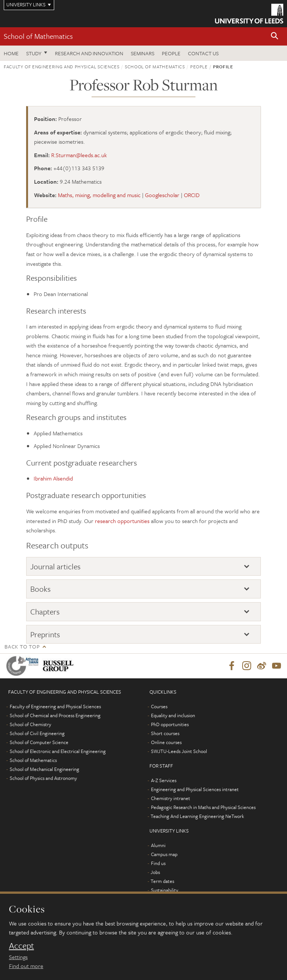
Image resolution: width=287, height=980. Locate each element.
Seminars (143, 53)
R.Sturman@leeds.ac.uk (79, 155)
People (171, 53)
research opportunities (122, 521)
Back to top (22, 646)
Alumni (158, 845)
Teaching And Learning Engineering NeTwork (197, 816)
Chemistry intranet (171, 798)
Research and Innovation (89, 53)
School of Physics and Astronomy (43, 778)
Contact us (203, 53)
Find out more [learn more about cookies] (26, 966)
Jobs (155, 872)
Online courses (166, 742)
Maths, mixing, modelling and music (99, 195)
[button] (275, 36)
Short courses (165, 733)
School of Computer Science (39, 742)
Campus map (164, 854)
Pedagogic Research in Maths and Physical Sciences (203, 807)
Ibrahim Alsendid (53, 478)
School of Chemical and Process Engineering (55, 715)
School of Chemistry (30, 724)
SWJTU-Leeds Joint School (179, 751)
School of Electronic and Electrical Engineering (58, 751)
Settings (18, 957)
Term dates (162, 881)
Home (11, 53)
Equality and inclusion (173, 715)
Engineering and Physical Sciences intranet (195, 789)
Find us (158, 863)
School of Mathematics (38, 36)
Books (41, 589)
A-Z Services (164, 780)
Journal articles (55, 566)
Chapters (45, 612)
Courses (159, 706)
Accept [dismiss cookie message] (21, 946)
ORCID (192, 195)
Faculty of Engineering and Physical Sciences (62, 66)
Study (34, 53)
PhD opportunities (170, 724)
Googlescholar (162, 195)
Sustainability (165, 890)
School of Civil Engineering (37, 733)
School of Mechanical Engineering (44, 769)
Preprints (45, 634)
